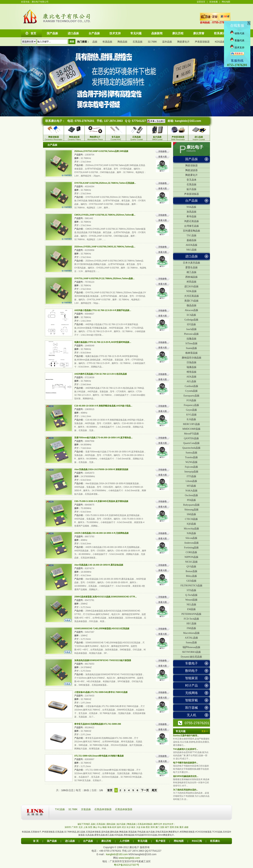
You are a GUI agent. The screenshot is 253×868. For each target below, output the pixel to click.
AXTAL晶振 (191, 638)
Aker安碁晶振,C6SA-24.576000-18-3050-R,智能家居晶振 (101, 469)
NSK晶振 (191, 207)
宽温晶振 (132, 832)
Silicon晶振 (192, 538)
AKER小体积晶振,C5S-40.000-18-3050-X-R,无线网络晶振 (101, 533)
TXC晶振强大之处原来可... (186, 749)
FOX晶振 (191, 400)
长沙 (129, 827)
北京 (81, 827)
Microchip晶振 (191, 529)
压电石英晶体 (162, 832)
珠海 (109, 827)
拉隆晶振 (192, 339)
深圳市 (68, 827)
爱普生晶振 (192, 268)
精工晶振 (192, 272)
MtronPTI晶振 (192, 434)
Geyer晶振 (191, 410)
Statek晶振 (191, 348)
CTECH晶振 (192, 519)
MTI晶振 (192, 486)
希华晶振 (192, 217)
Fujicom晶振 (191, 467)
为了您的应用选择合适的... (186, 790)
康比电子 (195, 147)
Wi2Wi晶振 (191, 462)
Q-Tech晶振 (192, 595)
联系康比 (215, 841)
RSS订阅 (197, 841)
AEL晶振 (191, 381)
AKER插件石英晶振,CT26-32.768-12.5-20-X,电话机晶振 (101, 374)
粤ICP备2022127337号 (126, 865)
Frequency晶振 (191, 405)
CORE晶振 (191, 552)
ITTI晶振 (191, 476)
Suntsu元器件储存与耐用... (186, 736)
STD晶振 (191, 590)
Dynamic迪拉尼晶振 (191, 657)
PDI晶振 (191, 500)
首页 (110, 790)
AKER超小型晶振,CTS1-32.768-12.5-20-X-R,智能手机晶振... (103, 310)
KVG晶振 (191, 415)
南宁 (167, 827)
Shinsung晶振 (191, 510)
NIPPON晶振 (191, 557)
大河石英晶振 (192, 296)
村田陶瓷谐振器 (187, 832)
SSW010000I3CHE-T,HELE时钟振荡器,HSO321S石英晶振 (102, 629)
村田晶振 (192, 282)
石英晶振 (138, 42)
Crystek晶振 (192, 391)
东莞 (90, 827)
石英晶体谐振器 (103, 809)
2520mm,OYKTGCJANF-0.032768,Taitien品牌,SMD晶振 (101, 151)
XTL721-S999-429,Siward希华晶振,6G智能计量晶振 (99, 756)
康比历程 (106, 841)
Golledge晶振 (191, 320)
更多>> (205, 731)
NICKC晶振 (192, 562)
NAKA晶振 (191, 491)
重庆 (181, 827)
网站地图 (226, 2)
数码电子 (192, 671)
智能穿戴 (192, 700)
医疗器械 (192, 708)
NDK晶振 (191, 291)
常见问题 (142, 841)
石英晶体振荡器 (124, 809)
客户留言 (161, 841)
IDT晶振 (191, 324)
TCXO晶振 (217, 832)
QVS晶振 (191, 567)
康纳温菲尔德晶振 (192, 358)
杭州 (114, 827)
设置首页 (201, 2)
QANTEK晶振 (192, 438)
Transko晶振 (191, 457)
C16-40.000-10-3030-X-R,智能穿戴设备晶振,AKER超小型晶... (103, 406)
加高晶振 (192, 212)
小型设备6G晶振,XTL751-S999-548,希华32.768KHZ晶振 (101, 692)
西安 (148, 827)
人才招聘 (124, 841)
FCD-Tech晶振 (191, 619)
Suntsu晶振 (191, 453)
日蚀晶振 (192, 362)
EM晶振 (191, 609)
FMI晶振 (191, 628)
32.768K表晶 (70, 832)
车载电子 (192, 663)
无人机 (192, 715)
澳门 (157, 827)
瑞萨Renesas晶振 (192, 647)
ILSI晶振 (192, 419)
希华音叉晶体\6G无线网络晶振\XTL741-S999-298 (98, 724)
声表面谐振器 (202, 42)
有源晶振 (107, 42)
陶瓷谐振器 (192, 166)
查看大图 (163, 157)
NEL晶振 (191, 605)
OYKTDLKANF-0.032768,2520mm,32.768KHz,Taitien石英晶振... (105, 183)
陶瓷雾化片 (183, 42)
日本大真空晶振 (192, 263)
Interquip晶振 (191, 472)
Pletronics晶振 (192, 334)
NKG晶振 (191, 250)
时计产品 (192, 686)
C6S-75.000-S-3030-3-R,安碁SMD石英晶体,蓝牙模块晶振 (101, 501)
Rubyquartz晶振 (191, 505)
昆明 (172, 827)
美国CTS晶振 (192, 301)
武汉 (124, 827)
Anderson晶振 (191, 543)
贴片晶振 (192, 189)
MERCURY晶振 (191, 424)
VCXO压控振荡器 (203, 832)
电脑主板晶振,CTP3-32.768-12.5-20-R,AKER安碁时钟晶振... (103, 342)
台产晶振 (192, 201)
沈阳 (162, 827)
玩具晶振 (90, 835)
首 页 (36, 841)
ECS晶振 (192, 315)
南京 (133, 827)
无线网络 (192, 693)
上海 (85, 827)
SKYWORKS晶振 (191, 652)
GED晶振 (191, 581)
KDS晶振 (220, 42)
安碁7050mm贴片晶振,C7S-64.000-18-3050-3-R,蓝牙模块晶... (103, 438)
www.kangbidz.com (129, 858)
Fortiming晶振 (191, 548)
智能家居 (192, 678)
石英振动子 (36, 832)
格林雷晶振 (192, 353)
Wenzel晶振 (192, 600)
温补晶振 (167, 42)
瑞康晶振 (192, 367)
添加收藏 (213, 2)
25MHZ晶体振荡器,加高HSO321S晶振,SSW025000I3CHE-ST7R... (106, 597)
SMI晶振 (191, 514)
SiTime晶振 (191, 343)
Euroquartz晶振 (191, 396)
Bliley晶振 (191, 576)
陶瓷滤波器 (192, 170)
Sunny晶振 (192, 643)
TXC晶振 (192, 236)
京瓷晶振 (86, 809)
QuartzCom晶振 (191, 443)
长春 (143, 827)
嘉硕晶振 (192, 240)
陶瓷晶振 (122, 42)
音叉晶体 (192, 180)
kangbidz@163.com (188, 121)
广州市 (75, 827)
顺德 (105, 827)
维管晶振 (192, 372)
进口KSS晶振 (192, 286)
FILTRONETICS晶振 (191, 586)
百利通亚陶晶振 (192, 231)
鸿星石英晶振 (192, 221)
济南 (177, 827)
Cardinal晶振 (191, 386)
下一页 (145, 790)
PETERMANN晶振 (192, 614)
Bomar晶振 (191, 571)
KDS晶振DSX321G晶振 (146, 835)
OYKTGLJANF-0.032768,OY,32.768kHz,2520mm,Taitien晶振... (104, 278)
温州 (119, 827)
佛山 (95, 827)
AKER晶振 (191, 245)
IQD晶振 (191, 524)
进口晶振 (192, 256)
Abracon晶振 (191, 310)
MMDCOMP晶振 (191, 429)
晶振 (95, 42)
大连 (138, 827)
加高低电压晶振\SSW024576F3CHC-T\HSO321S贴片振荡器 (103, 660)
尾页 (154, 790)
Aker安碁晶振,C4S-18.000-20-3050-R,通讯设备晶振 (99, 565)
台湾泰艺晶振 (192, 226)
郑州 (153, 827)
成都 (186, 827)
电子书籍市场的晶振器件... (186, 763)
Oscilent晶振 (191, 495)
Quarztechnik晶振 (191, 448)
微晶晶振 (192, 305)
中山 (100, 827)
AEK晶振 (191, 377)
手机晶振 (141, 832)
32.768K (152, 42)
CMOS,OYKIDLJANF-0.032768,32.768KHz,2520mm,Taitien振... (105, 215)
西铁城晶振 (192, 277)
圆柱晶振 (114, 832)
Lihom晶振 (191, 481)
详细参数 (163, 151)
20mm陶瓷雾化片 (166, 835)
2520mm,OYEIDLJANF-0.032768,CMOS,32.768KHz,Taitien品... (105, 247)
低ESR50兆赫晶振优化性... (186, 776)
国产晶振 (192, 159)
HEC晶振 (192, 624)
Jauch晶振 (192, 329)
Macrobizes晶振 (191, 633)
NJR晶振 (191, 533)
